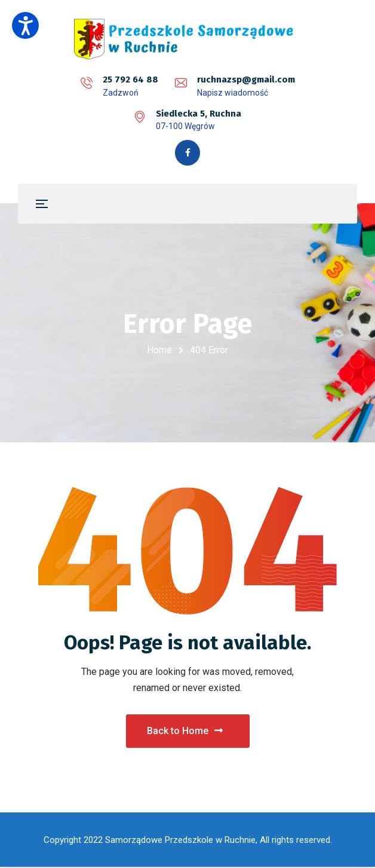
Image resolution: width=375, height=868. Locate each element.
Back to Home (185, 731)
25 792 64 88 (130, 80)
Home (159, 351)
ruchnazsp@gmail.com (246, 80)
